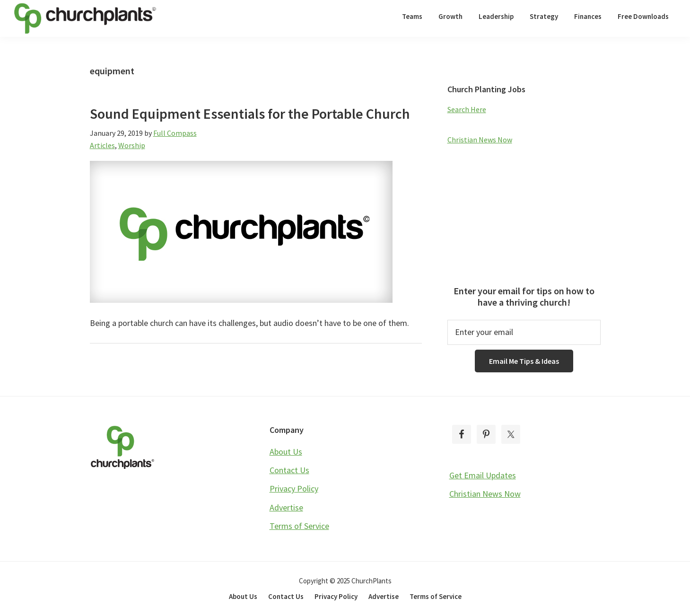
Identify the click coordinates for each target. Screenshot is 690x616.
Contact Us (289, 470)
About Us (286, 452)
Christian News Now (480, 140)
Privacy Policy (294, 488)
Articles (102, 145)
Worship (132, 145)
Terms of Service (299, 526)
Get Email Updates (483, 475)
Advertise (286, 507)
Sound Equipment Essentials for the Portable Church (250, 114)
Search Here (467, 109)
